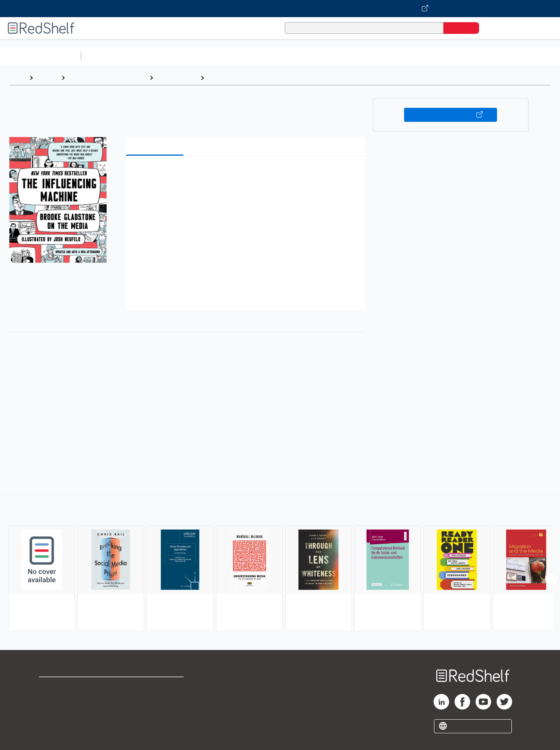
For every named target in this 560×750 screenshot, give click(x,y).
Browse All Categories (40, 56)
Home (17, 78)
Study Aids (105, 56)
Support (51, 699)
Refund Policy (156, 699)
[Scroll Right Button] (552, 579)
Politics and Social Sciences (383, 56)
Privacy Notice (60, 711)
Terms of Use (156, 686)
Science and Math (152, 56)
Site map (52, 724)
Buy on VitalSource (451, 115)
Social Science (177, 78)
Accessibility (154, 711)
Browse (47, 78)
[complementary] (280, 564)
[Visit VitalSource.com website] (280, 9)
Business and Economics (302, 56)
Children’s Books (516, 56)
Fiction (440, 56)
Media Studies (228, 78)
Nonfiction (471, 56)
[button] (247, 174)
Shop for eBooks (64, 686)
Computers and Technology (222, 56)
